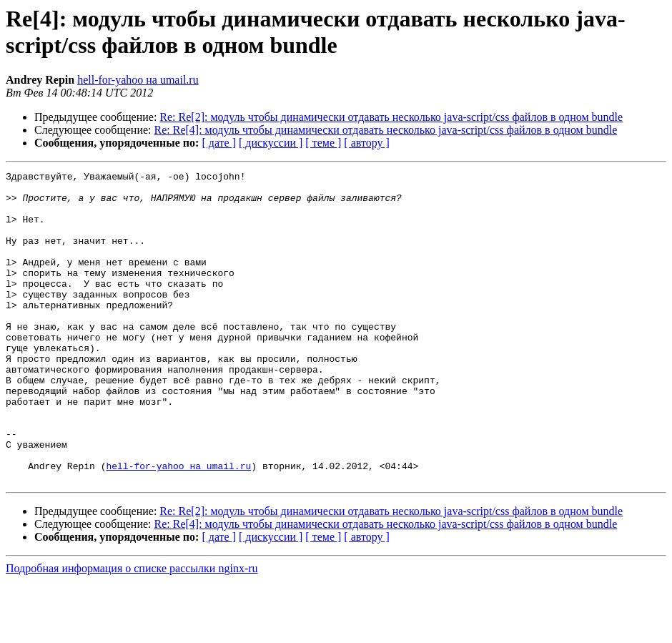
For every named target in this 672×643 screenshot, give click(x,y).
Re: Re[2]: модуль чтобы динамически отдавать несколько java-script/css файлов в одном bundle (391, 117)
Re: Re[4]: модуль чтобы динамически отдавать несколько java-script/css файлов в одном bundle (386, 130)
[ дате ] (219, 143)
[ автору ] (366, 143)
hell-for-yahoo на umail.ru (138, 80)
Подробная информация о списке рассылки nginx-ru (132, 630)
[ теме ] (323, 143)
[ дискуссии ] (271, 143)
